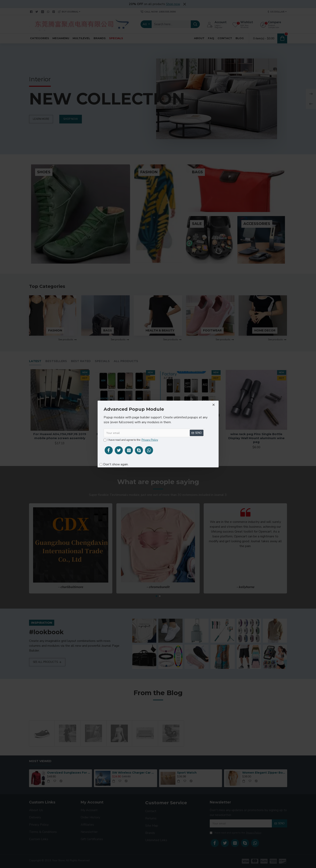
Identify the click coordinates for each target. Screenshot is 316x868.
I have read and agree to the (131, 440)
